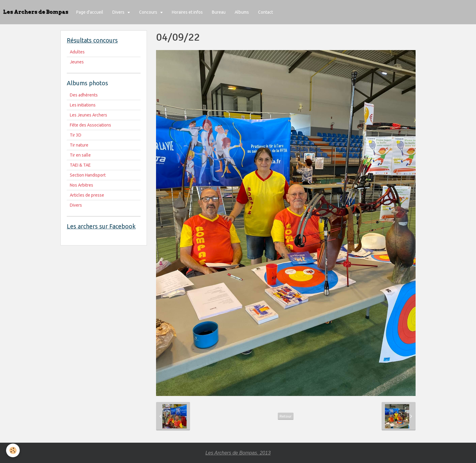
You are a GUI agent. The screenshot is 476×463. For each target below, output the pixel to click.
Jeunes (77, 62)
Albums (242, 12)
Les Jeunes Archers (88, 115)
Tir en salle (80, 155)
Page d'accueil (90, 12)
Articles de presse (87, 195)
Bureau (219, 12)
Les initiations (83, 105)
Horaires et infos (187, 12)
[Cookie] (13, 450)
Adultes (77, 52)
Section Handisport (88, 175)
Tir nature (79, 145)
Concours (149, 12)
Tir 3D (76, 135)
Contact (265, 12)
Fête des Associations (90, 125)
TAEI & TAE (80, 165)
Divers (119, 12)
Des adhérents (84, 95)
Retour (286, 416)
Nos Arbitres (82, 185)
